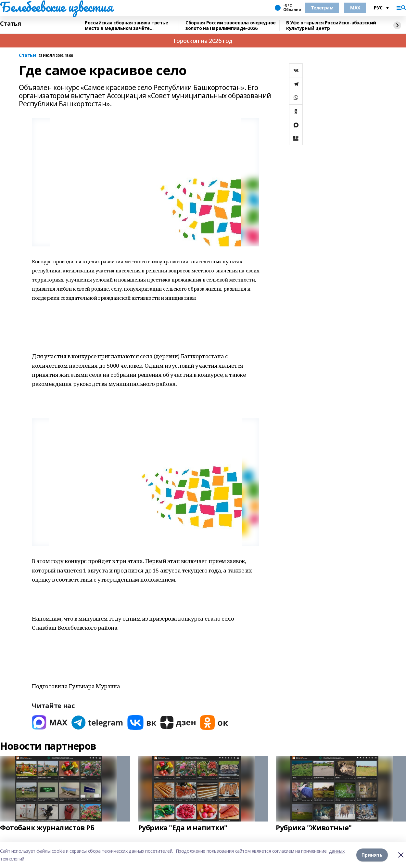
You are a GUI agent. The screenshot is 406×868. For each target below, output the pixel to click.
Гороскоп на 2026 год (203, 41)
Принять (372, 855)
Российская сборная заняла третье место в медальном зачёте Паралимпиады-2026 (127, 26)
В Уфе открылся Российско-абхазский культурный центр (331, 26)
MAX (355, 8)
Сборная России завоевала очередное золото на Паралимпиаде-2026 (231, 26)
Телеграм (322, 8)
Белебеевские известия (56, 7)
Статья (10, 24)
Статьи (27, 55)
